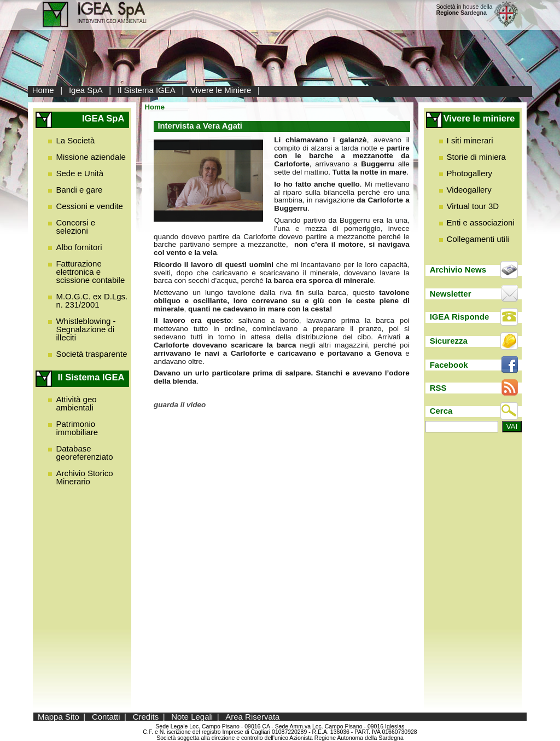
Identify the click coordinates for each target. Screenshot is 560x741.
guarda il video (180, 405)
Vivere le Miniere (221, 90)
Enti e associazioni (481, 222)
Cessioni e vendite (89, 206)
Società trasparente (91, 354)
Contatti (106, 717)
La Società (75, 140)
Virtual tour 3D (473, 206)
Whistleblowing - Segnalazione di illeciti (86, 329)
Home (43, 90)
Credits (146, 717)
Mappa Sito (59, 717)
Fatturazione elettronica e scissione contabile (90, 272)
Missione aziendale (91, 157)
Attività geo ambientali (76, 403)
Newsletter (451, 294)
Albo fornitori (79, 247)
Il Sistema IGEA (147, 90)
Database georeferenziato (84, 453)
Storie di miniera (476, 157)
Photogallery (469, 173)
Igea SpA (86, 90)
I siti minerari (470, 140)
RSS (438, 388)
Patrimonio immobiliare (77, 428)
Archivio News (458, 270)
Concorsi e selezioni (75, 227)
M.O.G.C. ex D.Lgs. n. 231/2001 (92, 300)
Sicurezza (449, 341)
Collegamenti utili (478, 239)
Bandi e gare (79, 190)
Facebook (449, 365)
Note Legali (192, 717)
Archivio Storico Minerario (84, 477)
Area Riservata (252, 717)
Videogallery (469, 190)
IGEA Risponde (460, 317)
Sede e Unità (80, 173)
